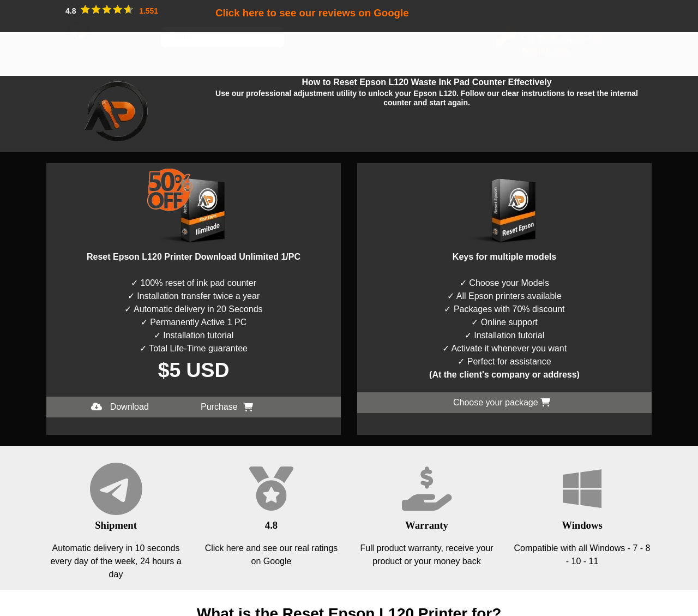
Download (120, 407)
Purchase (227, 407)
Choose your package (502, 402)
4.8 (271, 525)
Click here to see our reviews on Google (312, 13)
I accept (15, 609)
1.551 (149, 11)
